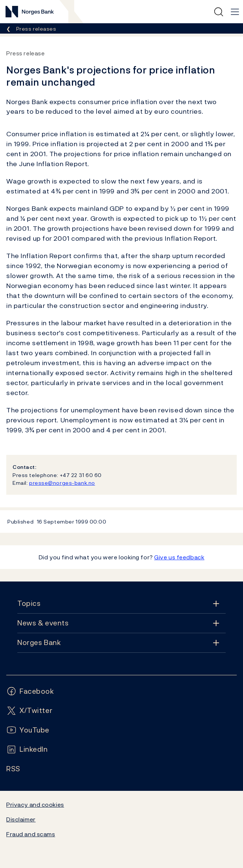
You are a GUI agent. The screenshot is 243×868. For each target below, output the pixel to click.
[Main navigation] (235, 12)
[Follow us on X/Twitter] (29, 711)
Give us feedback (179, 557)
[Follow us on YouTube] (28, 730)
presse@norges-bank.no (62, 483)
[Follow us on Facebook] (30, 691)
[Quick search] (219, 12)
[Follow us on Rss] (13, 769)
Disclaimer (21, 819)
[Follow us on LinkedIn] (27, 749)
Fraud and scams (31, 834)
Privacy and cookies (35, 804)
